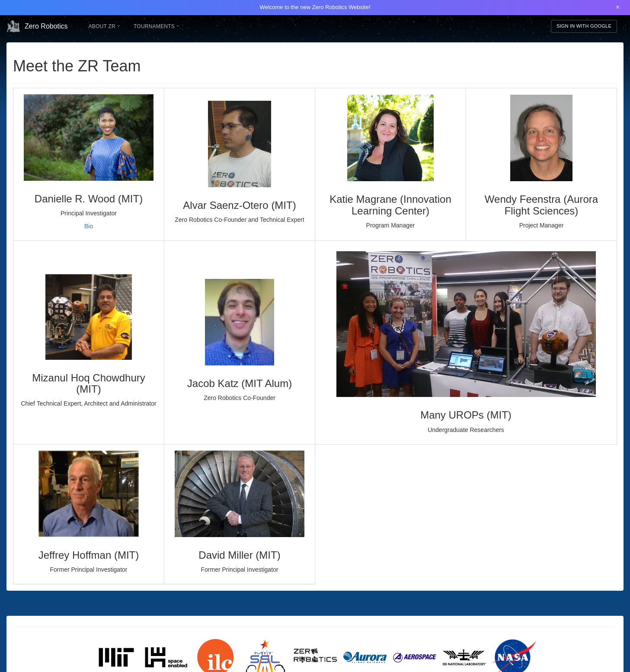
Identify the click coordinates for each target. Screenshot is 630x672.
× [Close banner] (618, 7)
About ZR (104, 26)
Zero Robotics (37, 26)
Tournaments (156, 26)
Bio (89, 226)
